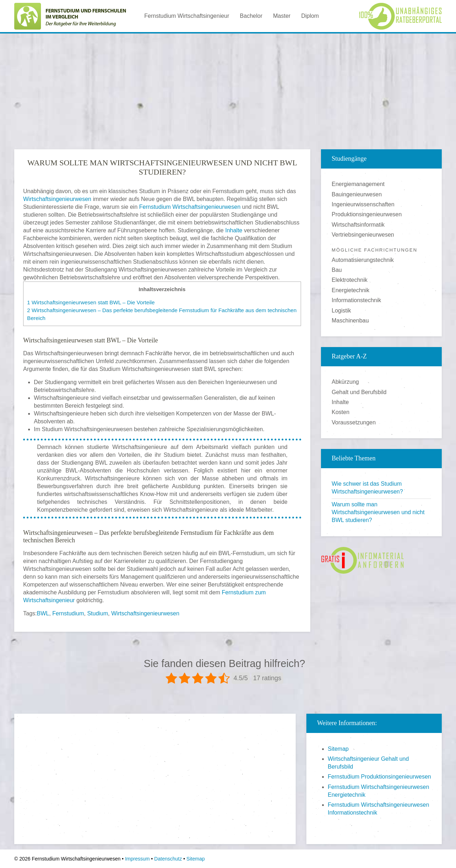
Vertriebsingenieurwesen (363, 235)
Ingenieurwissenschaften (363, 204)
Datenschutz (168, 859)
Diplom (310, 16)
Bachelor (251, 16)
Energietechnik (351, 290)
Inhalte (234, 230)
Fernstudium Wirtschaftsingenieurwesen (190, 207)
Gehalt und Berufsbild (359, 392)
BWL (43, 613)
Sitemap (338, 749)
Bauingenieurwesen (357, 194)
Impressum (137, 859)
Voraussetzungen (354, 422)
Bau (337, 270)
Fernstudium (68, 613)
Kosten (341, 412)
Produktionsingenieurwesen (367, 214)
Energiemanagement (358, 184)
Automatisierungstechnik (363, 260)
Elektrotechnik (350, 280)
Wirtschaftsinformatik (358, 225)
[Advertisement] (228, 89)
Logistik (341, 311)
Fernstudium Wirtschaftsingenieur (187, 16)
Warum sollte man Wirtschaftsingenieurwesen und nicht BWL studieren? (378, 512)
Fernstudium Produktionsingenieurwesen (379, 777)
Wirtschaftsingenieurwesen (57, 199)
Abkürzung (345, 382)
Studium (98, 613)
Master (282, 16)
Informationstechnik (356, 300)
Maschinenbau (350, 321)
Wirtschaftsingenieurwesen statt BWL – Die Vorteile (91, 302)
